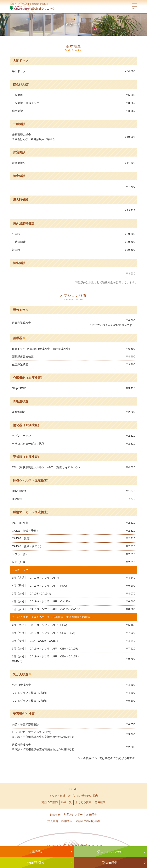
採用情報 (67, 821)
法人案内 (53, 821)
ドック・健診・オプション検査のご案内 (74, 796)
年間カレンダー (73, 815)
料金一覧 (66, 802)
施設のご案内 (50, 802)
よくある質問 (83, 802)
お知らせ (55, 815)
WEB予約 (92, 815)
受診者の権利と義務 (88, 821)
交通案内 (100, 802)
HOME (74, 789)
